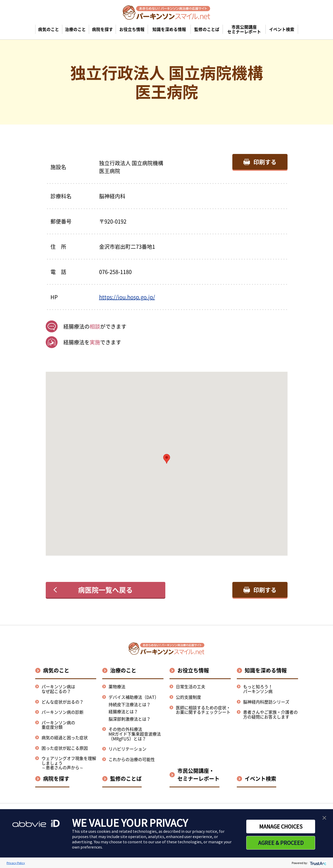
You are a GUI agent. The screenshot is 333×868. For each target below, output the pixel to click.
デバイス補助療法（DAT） (134, 697)
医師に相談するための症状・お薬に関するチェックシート (203, 710)
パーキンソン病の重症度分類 (58, 725)
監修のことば (126, 779)
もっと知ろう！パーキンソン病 (258, 689)
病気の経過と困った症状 (65, 737)
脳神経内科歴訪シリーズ (266, 702)
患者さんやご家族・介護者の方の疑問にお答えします (270, 714)
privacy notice (205, 831)
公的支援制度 (188, 697)
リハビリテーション (127, 749)
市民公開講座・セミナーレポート (198, 775)
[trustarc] (318, 863)
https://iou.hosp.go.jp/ (127, 297)
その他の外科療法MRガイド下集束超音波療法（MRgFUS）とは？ (135, 734)
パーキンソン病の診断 (63, 712)
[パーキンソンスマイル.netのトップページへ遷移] (166, 12)
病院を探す (56, 779)
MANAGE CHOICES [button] (281, 826)
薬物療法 (117, 686)
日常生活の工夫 (191, 686)
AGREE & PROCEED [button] (281, 843)
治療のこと (123, 670)
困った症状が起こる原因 (65, 748)
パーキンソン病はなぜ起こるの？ (58, 689)
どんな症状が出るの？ (63, 702)
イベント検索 (260, 779)
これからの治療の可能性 (132, 759)
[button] (167, 459)
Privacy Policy (16, 863)
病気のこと (56, 670)
